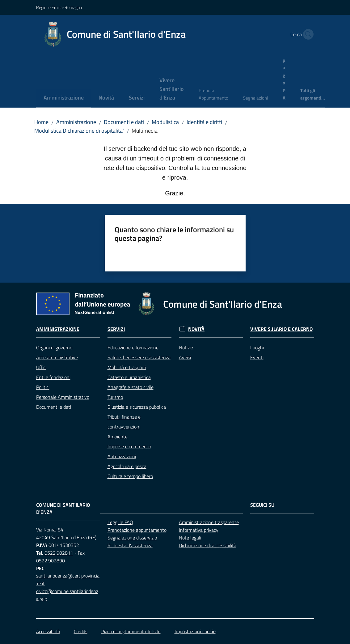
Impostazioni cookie (195, 631)
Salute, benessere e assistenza (139, 357)
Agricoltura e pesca (127, 466)
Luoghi (257, 348)
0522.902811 (59, 553)
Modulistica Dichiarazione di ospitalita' (79, 131)
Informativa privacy (199, 530)
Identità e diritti (204, 122)
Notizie (186, 348)
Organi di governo (54, 348)
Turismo (115, 397)
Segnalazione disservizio (132, 538)
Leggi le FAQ (120, 522)
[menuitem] (64, 98)
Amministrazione (76, 122)
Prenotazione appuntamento (137, 530)
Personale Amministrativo (63, 397)
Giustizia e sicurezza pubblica (137, 407)
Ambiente (118, 437)
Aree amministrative (57, 357)
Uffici (41, 367)
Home (41, 122)
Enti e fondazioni (53, 377)
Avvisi (185, 357)
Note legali (190, 538)
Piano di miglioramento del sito (131, 631)
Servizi (116, 329)
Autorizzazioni (122, 456)
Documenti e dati (124, 122)
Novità (196, 329)
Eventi (257, 357)
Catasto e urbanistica (129, 377)
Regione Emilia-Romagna (59, 7)
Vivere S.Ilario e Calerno (281, 329)
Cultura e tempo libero (130, 476)
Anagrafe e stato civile (131, 387)
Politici (43, 387)
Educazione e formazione (133, 348)
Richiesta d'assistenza (130, 545)
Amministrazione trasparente (209, 522)
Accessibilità (48, 631)
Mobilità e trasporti (127, 367)
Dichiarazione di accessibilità (208, 545)
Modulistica (165, 122)
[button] (307, 34)
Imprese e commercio (129, 446)
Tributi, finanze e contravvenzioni (124, 422)
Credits (81, 631)
